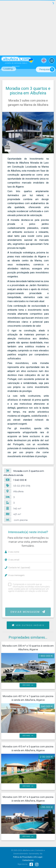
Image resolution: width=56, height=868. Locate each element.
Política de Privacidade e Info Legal (28, 857)
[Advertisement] (28, 28)
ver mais (28, 685)
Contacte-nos (28, 860)
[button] (51, 115)
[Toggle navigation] (52, 61)
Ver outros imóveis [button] (28, 625)
